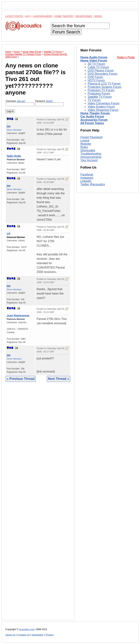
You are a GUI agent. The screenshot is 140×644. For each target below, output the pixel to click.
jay (9, 126)
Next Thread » (59, 379)
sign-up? (21, 101)
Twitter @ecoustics (93, 184)
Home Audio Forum (94, 57)
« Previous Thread (21, 379)
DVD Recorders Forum (103, 74)
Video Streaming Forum (103, 110)
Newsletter (38, 635)
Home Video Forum (94, 61)
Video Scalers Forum (101, 107)
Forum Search (66, 32)
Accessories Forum (94, 120)
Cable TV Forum (98, 67)
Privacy (50, 635)
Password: (49, 103)
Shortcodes (88, 150)
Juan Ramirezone (18, 315)
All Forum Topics (92, 123)
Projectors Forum (99, 94)
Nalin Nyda (14, 156)
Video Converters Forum (104, 103)
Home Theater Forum (95, 113)
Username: (20, 103)
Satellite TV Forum (100, 97)
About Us (10, 635)
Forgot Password (91, 137)
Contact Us (24, 635)
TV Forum (94, 100)
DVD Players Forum (101, 70)
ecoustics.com (27, 629)
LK (9, 233)
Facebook (87, 174)
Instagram (87, 178)
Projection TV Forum (101, 90)
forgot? (49, 101)
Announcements (91, 157)
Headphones (84, 16)
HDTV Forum (96, 80)
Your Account (89, 160)
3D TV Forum (96, 64)
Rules (84, 147)
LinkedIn (86, 181)
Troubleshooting (91, 154)
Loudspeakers (42, 16)
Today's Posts (126, 57)
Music (98, 16)
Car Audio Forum (92, 117)
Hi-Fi (28, 16)
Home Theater (64, 16)
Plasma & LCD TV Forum (104, 84)
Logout (85, 140)
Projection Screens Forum (105, 87)
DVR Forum (95, 77)
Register (86, 144)
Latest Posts (14, 16)
